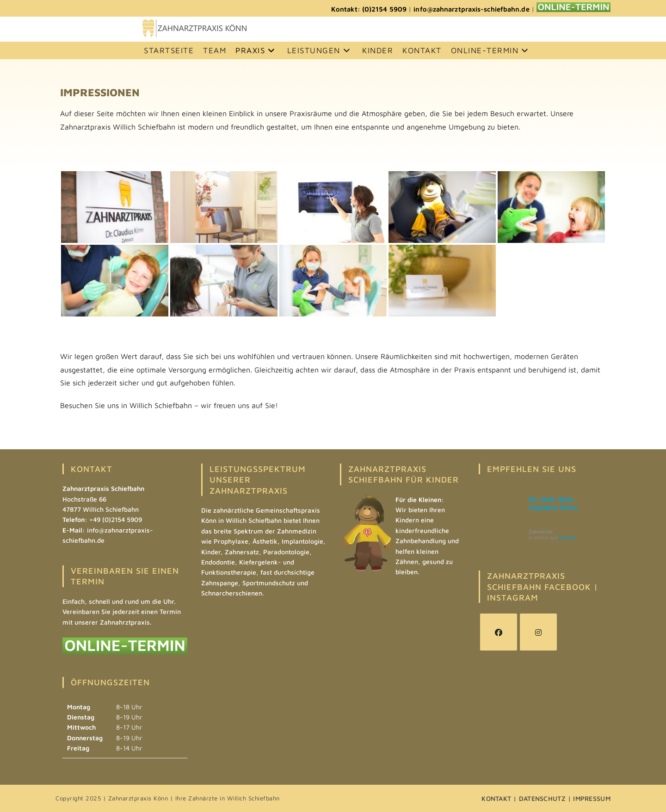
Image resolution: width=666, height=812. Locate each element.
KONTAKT (496, 798)
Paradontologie (286, 552)
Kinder (211, 552)
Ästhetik (265, 541)
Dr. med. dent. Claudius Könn (553, 503)
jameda (567, 538)
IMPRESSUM (592, 798)
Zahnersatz (242, 552)
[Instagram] (538, 632)
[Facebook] (499, 632)
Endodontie (218, 562)
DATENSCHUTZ (542, 798)
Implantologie (302, 541)
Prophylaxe (231, 541)
